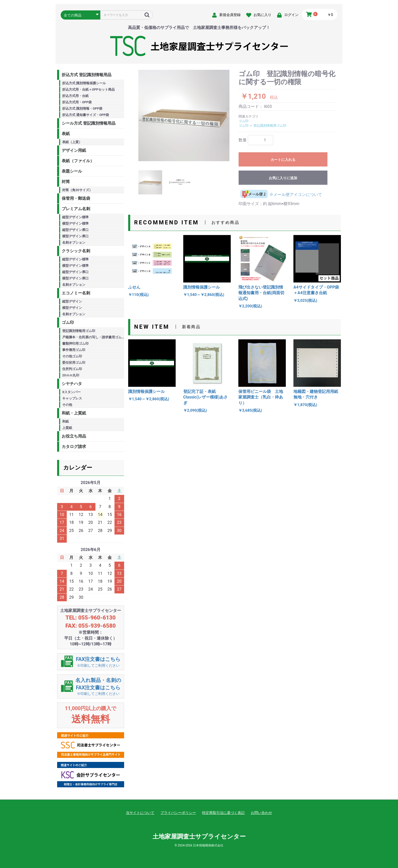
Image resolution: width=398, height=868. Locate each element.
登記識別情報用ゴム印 (79, 331)
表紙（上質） (72, 142)
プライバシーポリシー (178, 813)
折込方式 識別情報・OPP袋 (82, 108)
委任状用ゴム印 (74, 363)
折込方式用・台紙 (75, 96)
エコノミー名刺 (76, 293)
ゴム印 (68, 322)
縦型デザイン (72, 301)
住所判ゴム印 (72, 369)
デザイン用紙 (74, 150)
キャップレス (72, 398)
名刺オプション (74, 243)
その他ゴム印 (72, 356)
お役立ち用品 (74, 436)
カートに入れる (283, 160)
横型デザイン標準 (75, 223)
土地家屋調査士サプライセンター (199, 837)
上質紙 (67, 428)
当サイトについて (140, 813)
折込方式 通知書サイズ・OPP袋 (86, 115)
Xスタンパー (71, 392)
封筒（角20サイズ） (77, 190)
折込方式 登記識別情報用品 (87, 75)
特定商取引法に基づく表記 (223, 813)
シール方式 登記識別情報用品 (89, 123)
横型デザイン (72, 308)
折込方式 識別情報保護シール (84, 83)
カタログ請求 (74, 447)
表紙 (66, 134)
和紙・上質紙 (74, 413)
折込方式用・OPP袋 (77, 102)
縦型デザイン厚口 (75, 230)
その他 (67, 405)
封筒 (66, 182)
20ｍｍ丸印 (71, 375)
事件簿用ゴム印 (74, 350)
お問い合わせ (261, 813)
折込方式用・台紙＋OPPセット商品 (88, 89)
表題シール (72, 171)
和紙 (65, 421)
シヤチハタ (72, 384)
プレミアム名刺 (76, 209)
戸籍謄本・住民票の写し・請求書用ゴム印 (93, 337)
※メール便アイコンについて (280, 195)
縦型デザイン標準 (75, 217)
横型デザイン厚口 (75, 236)
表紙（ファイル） (78, 161)
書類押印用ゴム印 (75, 344)
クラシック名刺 (76, 251)
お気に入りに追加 (283, 178)
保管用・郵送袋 (76, 198)
